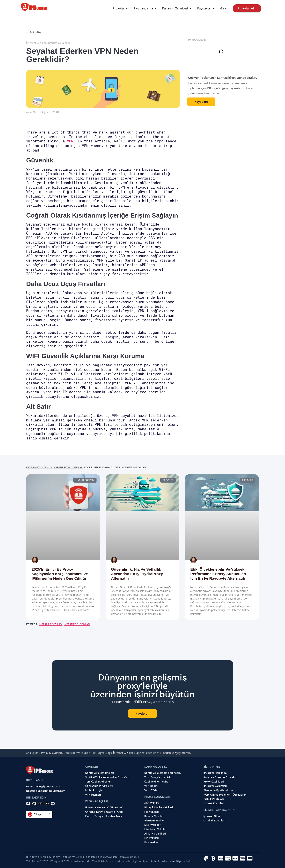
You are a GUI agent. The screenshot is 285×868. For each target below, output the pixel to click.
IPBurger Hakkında (215, 773)
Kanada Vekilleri (154, 816)
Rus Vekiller (152, 842)
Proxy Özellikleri (214, 782)
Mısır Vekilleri (153, 825)
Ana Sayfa (32, 753)
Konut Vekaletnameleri (100, 773)
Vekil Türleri (152, 790)
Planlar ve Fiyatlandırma (218, 790)
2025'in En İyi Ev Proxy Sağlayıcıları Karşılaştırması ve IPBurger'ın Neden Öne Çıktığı (60, 574)
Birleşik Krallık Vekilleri (159, 807)
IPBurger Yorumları (215, 786)
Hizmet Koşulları (214, 803)
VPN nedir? (151, 786)
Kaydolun (201, 102)
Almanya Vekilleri (155, 834)
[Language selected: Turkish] (39, 814)
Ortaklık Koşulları (214, 821)
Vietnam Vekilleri (155, 821)
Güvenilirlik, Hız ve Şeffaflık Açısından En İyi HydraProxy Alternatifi (137, 574)
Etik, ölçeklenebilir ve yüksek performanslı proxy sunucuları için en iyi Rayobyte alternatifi (218, 574)
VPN (70, 141)
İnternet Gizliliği (36, 43)
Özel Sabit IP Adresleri (99, 786)
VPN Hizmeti (93, 795)
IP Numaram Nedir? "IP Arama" (104, 807)
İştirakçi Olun (212, 816)
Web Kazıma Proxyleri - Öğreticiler (225, 795)
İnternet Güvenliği (59, 43)
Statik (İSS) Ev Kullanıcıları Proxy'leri (107, 777)
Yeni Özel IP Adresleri (98, 782)
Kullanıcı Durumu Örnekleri (220, 777)
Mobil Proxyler (94, 790)
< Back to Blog (34, 32)
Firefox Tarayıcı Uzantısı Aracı (104, 816)
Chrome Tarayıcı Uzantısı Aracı (104, 812)
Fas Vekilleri (152, 812)
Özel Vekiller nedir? (156, 782)
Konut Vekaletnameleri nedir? (163, 773)
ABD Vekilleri (152, 803)
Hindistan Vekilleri (156, 829)
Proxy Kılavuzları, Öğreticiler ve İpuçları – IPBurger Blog (76, 753)
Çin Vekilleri (152, 838)
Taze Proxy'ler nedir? (157, 777)
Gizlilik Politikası (214, 799)
